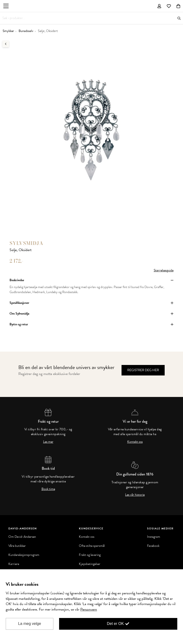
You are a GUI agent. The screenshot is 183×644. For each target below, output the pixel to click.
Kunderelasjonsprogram (24, 555)
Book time (48, 489)
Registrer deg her (143, 370)
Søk (179, 18)
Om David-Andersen (22, 537)
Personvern (89, 609)
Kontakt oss (135, 442)
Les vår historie (135, 495)
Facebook (153, 546)
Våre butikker (17, 546)
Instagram (154, 537)
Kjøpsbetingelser (90, 564)
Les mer (48, 442)
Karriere (14, 564)
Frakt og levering (90, 555)
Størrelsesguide (164, 270)
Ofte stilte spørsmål (92, 546)
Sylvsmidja (26, 243)
